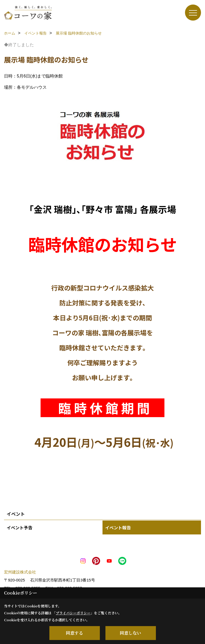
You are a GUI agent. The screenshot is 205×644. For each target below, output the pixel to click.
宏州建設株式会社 (20, 572)
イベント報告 (118, 527)
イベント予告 (19, 527)
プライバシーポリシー (73, 613)
